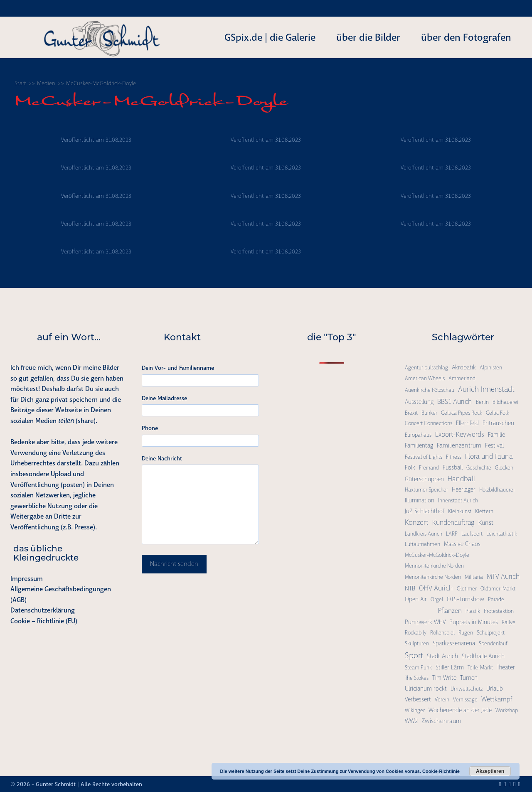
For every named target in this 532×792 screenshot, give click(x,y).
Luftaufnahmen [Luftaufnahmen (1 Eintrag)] (422, 544)
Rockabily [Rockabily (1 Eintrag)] (416, 633)
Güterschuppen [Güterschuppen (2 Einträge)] (424, 479)
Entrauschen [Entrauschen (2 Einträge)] (498, 423)
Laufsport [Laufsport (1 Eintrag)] (472, 534)
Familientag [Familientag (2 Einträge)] (419, 445)
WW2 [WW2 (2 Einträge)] (411, 721)
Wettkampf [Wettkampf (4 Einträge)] (497, 699)
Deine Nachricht (162, 458)
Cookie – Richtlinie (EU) (44, 621)
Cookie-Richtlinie (441, 771)
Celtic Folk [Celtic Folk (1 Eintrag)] (498, 413)
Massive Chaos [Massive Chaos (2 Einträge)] (462, 544)
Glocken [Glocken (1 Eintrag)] (504, 468)
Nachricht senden (174, 564)
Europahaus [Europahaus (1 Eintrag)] (418, 435)
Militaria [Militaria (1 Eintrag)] (474, 577)
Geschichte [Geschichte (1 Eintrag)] (479, 468)
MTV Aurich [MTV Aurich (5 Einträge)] (503, 577)
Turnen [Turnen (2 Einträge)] (469, 678)
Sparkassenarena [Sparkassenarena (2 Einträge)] (454, 643)
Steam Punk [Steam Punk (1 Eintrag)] (418, 668)
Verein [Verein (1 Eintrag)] (442, 700)
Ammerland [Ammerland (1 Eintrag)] (462, 378)
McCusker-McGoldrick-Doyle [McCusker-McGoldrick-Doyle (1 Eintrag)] (437, 555)
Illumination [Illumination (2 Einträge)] (420, 500)
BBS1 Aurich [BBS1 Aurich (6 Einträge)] (455, 401)
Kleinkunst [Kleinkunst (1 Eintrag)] (460, 511)
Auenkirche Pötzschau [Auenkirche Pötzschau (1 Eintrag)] (430, 390)
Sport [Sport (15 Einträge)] (414, 655)
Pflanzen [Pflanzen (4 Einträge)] (450, 611)
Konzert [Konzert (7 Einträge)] (417, 522)
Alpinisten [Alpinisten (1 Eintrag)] (491, 368)
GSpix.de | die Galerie (270, 37)
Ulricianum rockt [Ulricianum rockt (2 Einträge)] (426, 689)
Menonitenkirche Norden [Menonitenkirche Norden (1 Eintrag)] (433, 577)
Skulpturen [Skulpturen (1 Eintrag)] (417, 643)
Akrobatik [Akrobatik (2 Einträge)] (464, 367)
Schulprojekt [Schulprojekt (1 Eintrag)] (491, 633)
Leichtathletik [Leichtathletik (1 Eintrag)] (502, 534)
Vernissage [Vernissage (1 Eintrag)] (465, 700)
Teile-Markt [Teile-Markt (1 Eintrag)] (480, 668)
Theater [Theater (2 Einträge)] (506, 667)
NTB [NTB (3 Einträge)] (410, 588)
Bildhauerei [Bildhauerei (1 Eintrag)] (505, 402)
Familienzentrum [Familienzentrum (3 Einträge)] (459, 445)
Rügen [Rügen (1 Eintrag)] (466, 633)
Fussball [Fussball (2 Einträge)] (453, 467)
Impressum (27, 579)
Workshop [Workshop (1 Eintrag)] (507, 710)
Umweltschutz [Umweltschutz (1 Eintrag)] (467, 689)
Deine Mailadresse (164, 398)
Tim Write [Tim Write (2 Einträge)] (444, 678)
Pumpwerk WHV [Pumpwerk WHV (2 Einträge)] (425, 622)
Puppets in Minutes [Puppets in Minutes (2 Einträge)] (474, 622)
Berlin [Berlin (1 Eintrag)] (482, 402)
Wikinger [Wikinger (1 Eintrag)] (415, 710)
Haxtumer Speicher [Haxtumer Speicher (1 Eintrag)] (426, 490)
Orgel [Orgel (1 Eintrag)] (437, 599)
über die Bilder (368, 37)
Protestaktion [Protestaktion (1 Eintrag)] (499, 611)
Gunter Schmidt (56, 784)
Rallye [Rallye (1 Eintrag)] (509, 622)
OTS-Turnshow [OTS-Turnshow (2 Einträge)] (465, 599)
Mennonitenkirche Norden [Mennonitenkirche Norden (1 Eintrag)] (434, 566)
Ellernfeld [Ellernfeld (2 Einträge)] (467, 423)
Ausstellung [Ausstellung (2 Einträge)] (419, 402)
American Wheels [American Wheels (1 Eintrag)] (425, 378)
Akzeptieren (490, 771)
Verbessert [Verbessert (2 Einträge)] (418, 699)
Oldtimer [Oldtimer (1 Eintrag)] (467, 589)
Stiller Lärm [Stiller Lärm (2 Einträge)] (450, 667)
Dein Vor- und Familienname (178, 368)
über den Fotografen (466, 37)
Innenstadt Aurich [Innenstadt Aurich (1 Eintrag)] (458, 501)
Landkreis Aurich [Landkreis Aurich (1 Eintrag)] (424, 534)
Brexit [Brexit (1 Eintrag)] (411, 413)
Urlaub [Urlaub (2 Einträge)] (495, 689)
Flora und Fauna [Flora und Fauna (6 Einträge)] (489, 456)
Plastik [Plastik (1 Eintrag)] (473, 611)
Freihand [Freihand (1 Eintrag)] (429, 468)
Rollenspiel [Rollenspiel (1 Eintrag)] (442, 633)
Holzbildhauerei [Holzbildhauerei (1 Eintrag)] (497, 490)
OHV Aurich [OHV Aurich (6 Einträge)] (436, 588)
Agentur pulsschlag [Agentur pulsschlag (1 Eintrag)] (426, 368)
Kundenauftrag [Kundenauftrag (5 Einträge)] (453, 523)
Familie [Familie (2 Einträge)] (496, 435)
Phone (150, 428)
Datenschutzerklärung (43, 610)
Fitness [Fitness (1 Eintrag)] (454, 457)
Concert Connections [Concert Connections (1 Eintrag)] (429, 423)
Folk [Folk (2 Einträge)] (410, 467)
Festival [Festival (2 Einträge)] (494, 445)
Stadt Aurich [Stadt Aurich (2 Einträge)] (442, 656)
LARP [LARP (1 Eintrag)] (452, 534)
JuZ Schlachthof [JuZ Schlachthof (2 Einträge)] (425, 511)
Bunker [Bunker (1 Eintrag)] (429, 413)
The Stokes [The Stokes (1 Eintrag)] (417, 678)
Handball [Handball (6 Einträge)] (461, 479)
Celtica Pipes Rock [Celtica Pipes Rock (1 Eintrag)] (462, 413)
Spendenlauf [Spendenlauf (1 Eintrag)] (493, 643)
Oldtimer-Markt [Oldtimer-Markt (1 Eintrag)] (498, 589)
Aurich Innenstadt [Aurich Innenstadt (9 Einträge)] (486, 389)
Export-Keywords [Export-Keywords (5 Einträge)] (460, 434)
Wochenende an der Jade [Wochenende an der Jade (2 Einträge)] (460, 710)
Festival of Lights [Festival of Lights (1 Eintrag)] (424, 457)
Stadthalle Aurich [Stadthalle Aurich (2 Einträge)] (483, 656)
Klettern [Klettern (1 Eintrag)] (484, 511)
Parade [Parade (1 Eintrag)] (496, 599)
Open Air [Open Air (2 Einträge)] (416, 599)
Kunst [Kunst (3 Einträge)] (486, 523)
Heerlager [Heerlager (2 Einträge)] (464, 489)
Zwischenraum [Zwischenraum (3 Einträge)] (441, 721)
